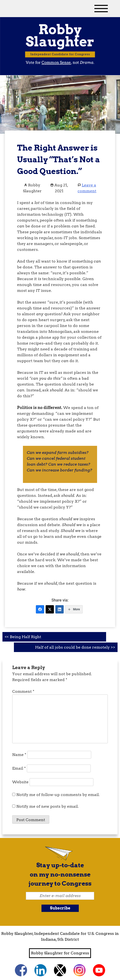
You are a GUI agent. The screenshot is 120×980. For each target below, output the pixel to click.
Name (19, 755)
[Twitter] (50, 609)
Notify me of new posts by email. (48, 806)
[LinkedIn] (60, 609)
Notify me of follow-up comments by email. (58, 795)
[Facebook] (40, 609)
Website (20, 782)
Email (19, 768)
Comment (23, 691)
